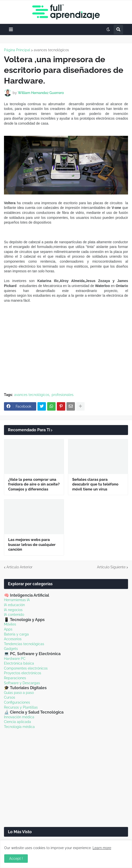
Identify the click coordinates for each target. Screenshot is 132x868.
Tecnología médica (19, 727)
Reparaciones (15, 678)
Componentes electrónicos (26, 668)
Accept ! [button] (16, 859)
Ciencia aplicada (17, 722)
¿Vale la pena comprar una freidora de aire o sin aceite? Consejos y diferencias (34, 484)
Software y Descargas (22, 683)
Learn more (102, 848)
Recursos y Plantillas (21, 707)
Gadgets (11, 649)
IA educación (14, 605)
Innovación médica (19, 717)
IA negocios (13, 610)
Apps (8, 629)
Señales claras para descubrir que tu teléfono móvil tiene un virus (95, 484)
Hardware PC (15, 659)
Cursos (10, 697)
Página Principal (17, 50)
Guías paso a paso (19, 693)
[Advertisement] (66, 353)
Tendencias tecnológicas (24, 644)
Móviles (10, 624)
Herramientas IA (17, 600)
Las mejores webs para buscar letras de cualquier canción (32, 545)
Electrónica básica (19, 663)
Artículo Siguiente (111, 567)
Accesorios (13, 639)
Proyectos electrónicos (23, 673)
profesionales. (63, 395)
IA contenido (14, 615)
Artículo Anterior (19, 567)
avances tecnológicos (51, 50)
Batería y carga (16, 634)
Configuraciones (17, 702)
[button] (11, 29)
